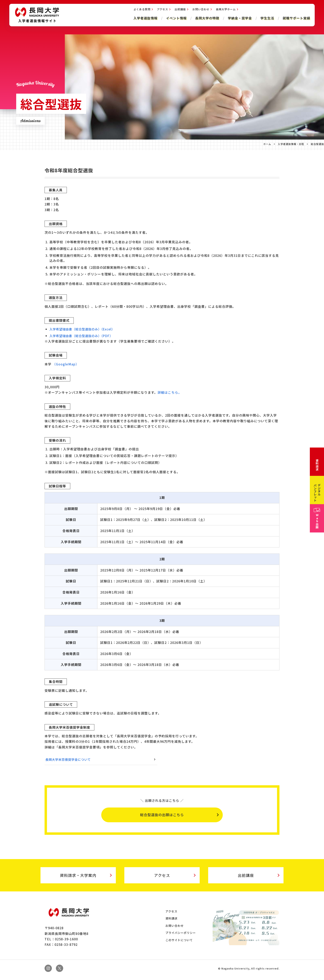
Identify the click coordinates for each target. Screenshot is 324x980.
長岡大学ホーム (225, 10)
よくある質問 (141, 10)
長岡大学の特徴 (206, 19)
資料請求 (172, 922)
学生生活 (266, 19)
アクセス (162, 10)
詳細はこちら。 (170, 392)
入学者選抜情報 (145, 19)
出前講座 (179, 10)
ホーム (267, 144)
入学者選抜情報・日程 (291, 144)
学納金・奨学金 (239, 19)
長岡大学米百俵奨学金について (69, 759)
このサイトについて (180, 943)
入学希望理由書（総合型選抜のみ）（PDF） (83, 336)
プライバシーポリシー (181, 936)
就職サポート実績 (296, 19)
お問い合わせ (200, 10)
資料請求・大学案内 (78, 877)
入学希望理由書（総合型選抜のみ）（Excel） (84, 329)
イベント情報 (176, 19)
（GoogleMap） (66, 364)
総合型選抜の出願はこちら (162, 816)
